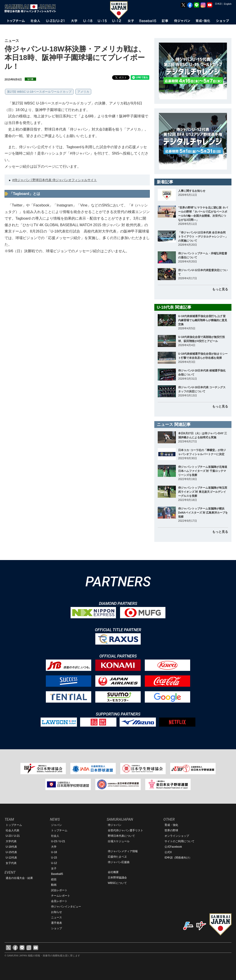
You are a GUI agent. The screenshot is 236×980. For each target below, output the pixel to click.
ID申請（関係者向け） (178, 858)
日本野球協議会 (117, 878)
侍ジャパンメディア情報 (123, 851)
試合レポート (59, 890)
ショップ (57, 928)
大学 (54, 847)
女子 (54, 868)
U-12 (54, 863)
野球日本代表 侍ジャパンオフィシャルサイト (32, 8)
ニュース (57, 917)
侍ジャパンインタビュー (66, 907)
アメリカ (83, 92)
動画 (54, 885)
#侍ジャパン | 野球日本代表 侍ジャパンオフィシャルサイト (55, 180)
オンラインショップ (177, 836)
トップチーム (14, 825)
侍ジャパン (115, 825)
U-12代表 (11, 858)
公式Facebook (173, 847)
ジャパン (57, 825)
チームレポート (61, 896)
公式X (168, 852)
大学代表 (11, 841)
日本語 (218, 4)
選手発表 (57, 923)
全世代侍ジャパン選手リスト (125, 830)
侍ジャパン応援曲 (119, 862)
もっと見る (220, 289)
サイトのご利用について (179, 841)
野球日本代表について (121, 836)
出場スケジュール (119, 841)
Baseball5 (57, 874)
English (228, 4)
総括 (54, 879)
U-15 (54, 858)
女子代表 (11, 863)
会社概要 (113, 872)
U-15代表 (11, 852)
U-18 (54, 852)
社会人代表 (12, 830)
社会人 (55, 836)
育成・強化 (171, 825)
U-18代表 (11, 847)
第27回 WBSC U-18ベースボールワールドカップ (39, 92)
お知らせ (57, 912)
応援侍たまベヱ (117, 857)
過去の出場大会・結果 (19, 878)
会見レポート (59, 901)
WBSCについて (117, 883)
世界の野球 (171, 830)
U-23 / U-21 (13, 836)
